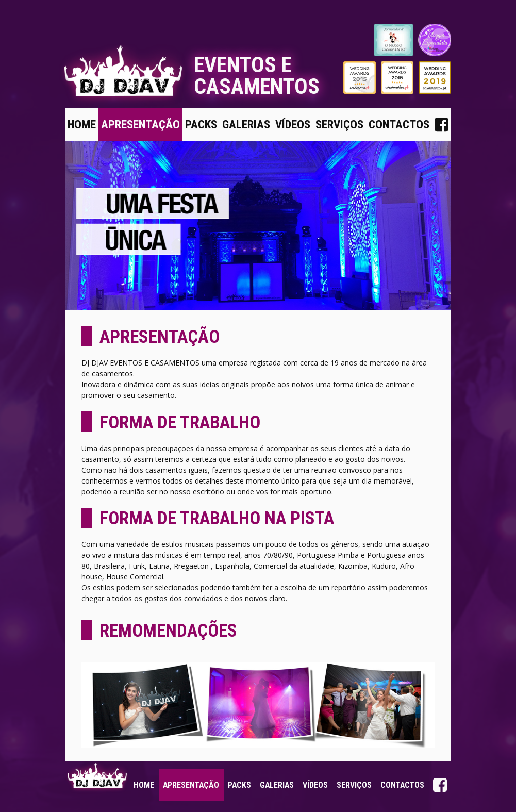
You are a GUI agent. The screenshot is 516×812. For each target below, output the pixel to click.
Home (82, 125)
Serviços (339, 125)
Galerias (246, 125)
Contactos (399, 125)
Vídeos (293, 125)
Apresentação (140, 125)
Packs (201, 125)
